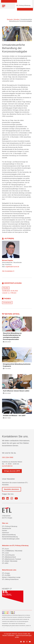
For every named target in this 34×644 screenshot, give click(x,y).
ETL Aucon (5, 549)
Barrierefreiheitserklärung (10, 537)
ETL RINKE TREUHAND (10, 561)
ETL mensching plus (8, 555)
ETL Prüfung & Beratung (10, 526)
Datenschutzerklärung (9, 535)
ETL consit (5, 553)
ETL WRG (5, 563)
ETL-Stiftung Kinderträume (10, 579)
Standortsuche (7, 528)
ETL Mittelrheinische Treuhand (11, 559)
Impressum (6, 533)
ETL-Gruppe (6, 573)
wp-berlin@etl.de (7, 466)
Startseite (10, 19)
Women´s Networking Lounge (11, 577)
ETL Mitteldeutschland (9, 557)
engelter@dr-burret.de (12, 267)
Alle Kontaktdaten (8, 271)
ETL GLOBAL (6, 575)
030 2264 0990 (8, 457)
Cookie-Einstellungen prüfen (11, 539)
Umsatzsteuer (7, 303)
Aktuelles (17, 19)
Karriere (5, 531)
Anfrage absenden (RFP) (12, 471)
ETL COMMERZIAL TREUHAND (12, 551)
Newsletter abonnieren (12, 489)
